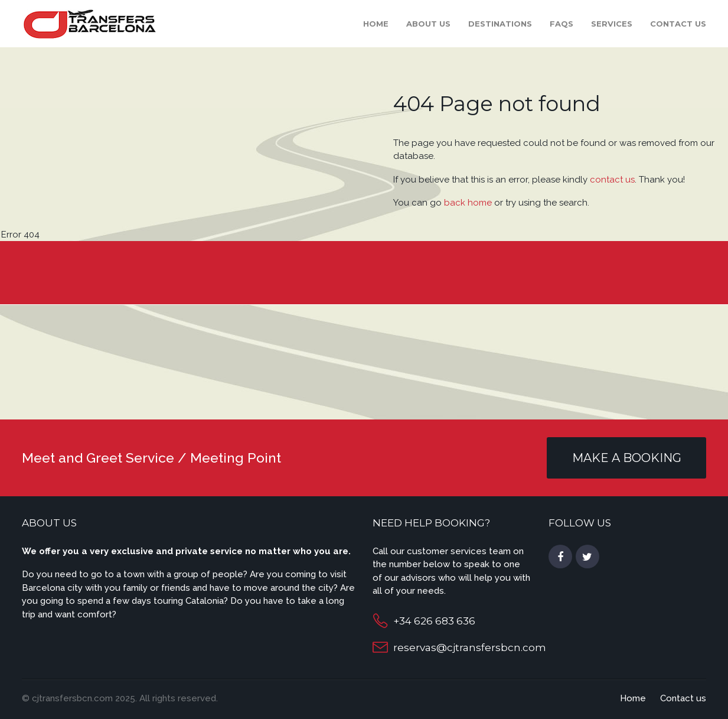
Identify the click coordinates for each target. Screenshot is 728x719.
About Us (428, 24)
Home (376, 24)
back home (468, 203)
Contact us (678, 24)
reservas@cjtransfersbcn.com (470, 648)
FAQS (561, 24)
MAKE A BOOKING (627, 458)
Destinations (500, 24)
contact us (612, 180)
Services (612, 24)
